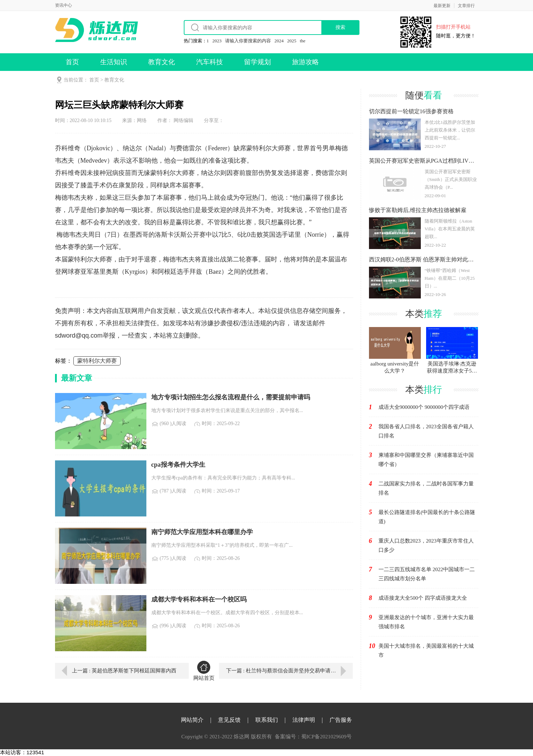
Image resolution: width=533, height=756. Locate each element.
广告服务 (341, 720)
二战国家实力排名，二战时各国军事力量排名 (426, 488)
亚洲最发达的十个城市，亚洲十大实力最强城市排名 (426, 622)
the (303, 41)
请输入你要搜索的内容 (248, 41)
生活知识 (114, 62)
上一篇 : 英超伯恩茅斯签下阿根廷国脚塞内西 (124, 671)
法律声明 (304, 720)
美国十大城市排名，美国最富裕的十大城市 (426, 651)
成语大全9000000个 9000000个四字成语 (424, 407)
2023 (217, 41)
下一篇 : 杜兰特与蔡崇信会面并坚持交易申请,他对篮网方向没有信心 (289, 671)
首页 (72, 62)
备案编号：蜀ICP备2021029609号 (313, 737)
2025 (292, 41)
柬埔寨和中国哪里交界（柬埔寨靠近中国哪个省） (426, 460)
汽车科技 (210, 62)
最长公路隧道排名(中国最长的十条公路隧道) (427, 517)
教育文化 (162, 62)
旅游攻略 (305, 62)
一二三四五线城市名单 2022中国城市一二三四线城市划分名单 (427, 574)
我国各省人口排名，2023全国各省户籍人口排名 (426, 431)
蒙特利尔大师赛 (97, 361)
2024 (279, 41)
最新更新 (442, 6)
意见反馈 (229, 720)
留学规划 (258, 62)
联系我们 (267, 720)
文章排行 (466, 6)
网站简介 (192, 720)
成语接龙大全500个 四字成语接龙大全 (423, 598)
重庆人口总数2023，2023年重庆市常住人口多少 (426, 545)
